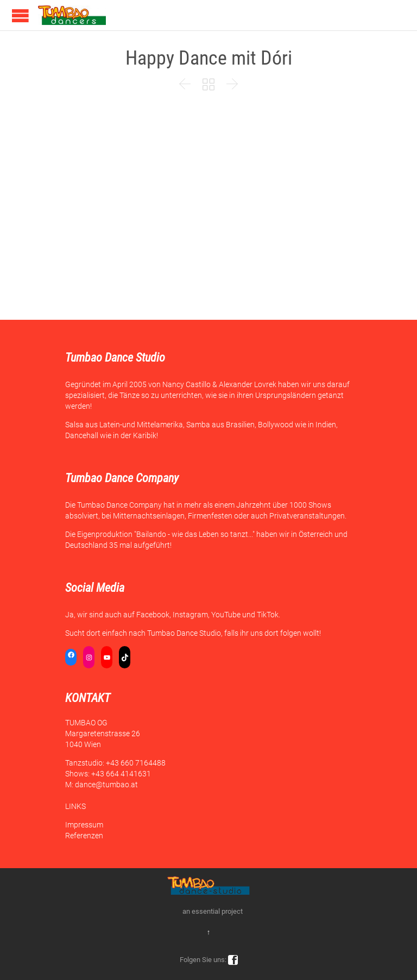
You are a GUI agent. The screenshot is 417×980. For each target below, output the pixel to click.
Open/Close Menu (20, 15)
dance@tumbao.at (106, 785)
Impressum (84, 825)
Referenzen (84, 836)
